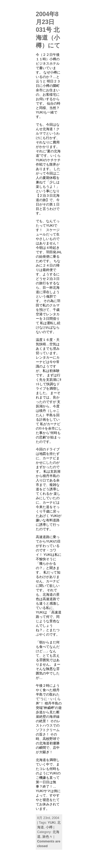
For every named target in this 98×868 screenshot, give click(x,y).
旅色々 (47, 837)
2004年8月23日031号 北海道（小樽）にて (48, 30)
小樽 (49, 827)
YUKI (51, 822)
